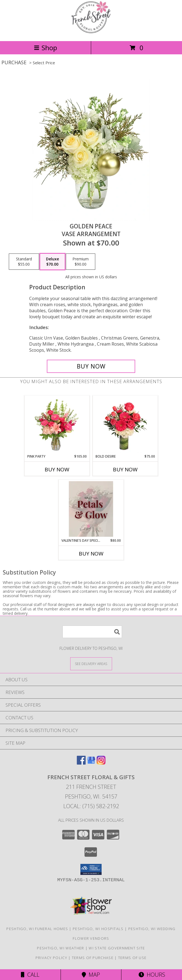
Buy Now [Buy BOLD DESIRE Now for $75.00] (125, 469)
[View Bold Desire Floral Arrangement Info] (125, 425)
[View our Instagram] (101, 763)
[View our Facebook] (81, 763)
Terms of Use (132, 958)
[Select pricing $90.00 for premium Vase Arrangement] (81, 262)
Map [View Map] (91, 975)
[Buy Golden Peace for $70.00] (91, 366)
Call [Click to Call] (30, 975)
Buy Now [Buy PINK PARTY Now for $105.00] (57, 469)
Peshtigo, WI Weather (60, 948)
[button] (91, 869)
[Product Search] (92, 632)
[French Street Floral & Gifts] (91, 33)
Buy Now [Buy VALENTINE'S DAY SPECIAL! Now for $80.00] (91, 554)
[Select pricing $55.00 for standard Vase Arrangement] (24, 262)
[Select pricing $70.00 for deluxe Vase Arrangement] (52, 262)
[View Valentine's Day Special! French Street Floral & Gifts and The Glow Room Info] (91, 509)
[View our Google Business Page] (91, 763)
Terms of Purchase (93, 958)
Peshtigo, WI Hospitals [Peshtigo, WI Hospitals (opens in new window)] (98, 929)
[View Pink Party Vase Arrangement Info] (57, 425)
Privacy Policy (51, 958)
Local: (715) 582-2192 (91, 806)
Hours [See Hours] (152, 975)
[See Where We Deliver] (91, 663)
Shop (45, 48)
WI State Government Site (117, 948)
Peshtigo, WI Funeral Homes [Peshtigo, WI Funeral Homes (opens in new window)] (37, 929)
